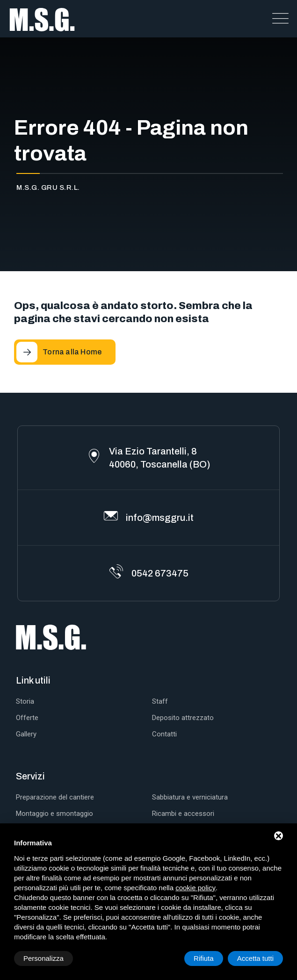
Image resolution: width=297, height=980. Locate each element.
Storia (25, 701)
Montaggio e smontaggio (54, 814)
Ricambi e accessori (183, 814)
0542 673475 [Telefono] (160, 573)
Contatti (164, 734)
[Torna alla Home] (65, 352)
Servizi (30, 776)
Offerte (27, 718)
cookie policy (196, 888)
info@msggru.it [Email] (160, 518)
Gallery (26, 734)
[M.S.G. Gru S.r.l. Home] (42, 19)
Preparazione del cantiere (55, 797)
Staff (160, 701)
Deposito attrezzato (183, 718)
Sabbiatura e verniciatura (190, 797)
